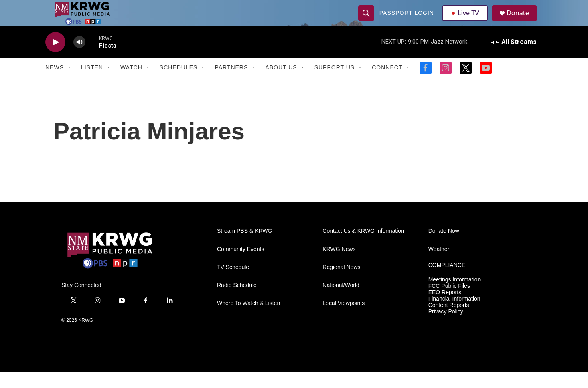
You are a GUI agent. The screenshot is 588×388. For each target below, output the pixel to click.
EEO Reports (445, 308)
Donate (522, 21)
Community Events (240, 265)
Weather (439, 265)
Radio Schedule (237, 301)
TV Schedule (233, 283)
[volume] (79, 58)
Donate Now (444, 247)
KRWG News (339, 265)
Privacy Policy (446, 328)
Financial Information (454, 315)
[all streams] (514, 58)
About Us (281, 83)
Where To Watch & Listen (248, 319)
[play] (55, 58)
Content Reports (449, 321)
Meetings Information (455, 296)
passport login (408, 21)
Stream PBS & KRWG (244, 247)
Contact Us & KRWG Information (363, 247)
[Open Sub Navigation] (70, 83)
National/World (341, 301)
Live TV (467, 21)
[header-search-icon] (367, 21)
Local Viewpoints (344, 319)
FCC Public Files (449, 302)
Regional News (341, 283)
